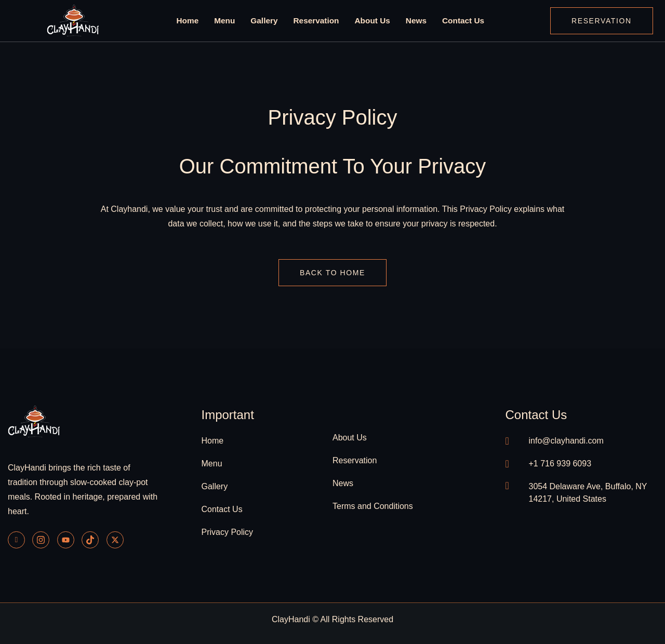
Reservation (316, 21)
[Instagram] (41, 540)
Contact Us (461, 21)
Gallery (265, 21)
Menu (226, 21)
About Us (372, 21)
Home (190, 21)
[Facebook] (16, 540)
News (415, 21)
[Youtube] (66, 540)
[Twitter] (115, 540)
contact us (536, 415)
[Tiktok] (90, 540)
